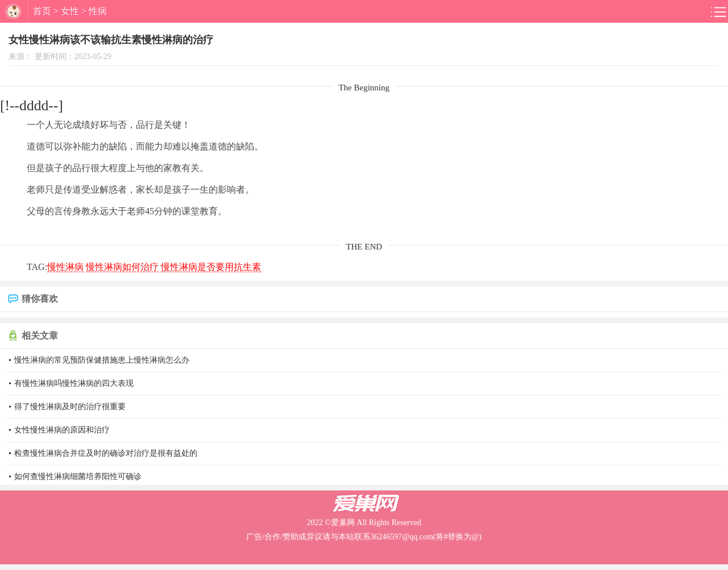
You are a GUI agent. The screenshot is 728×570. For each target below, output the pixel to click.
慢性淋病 (65, 267)
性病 (98, 11)
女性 (70, 11)
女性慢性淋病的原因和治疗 (62, 430)
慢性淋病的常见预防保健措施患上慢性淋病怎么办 (102, 360)
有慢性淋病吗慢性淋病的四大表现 (74, 383)
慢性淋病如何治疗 (122, 267)
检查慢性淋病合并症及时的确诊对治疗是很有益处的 (106, 453)
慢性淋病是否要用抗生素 (211, 267)
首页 (42, 11)
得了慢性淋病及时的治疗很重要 (70, 407)
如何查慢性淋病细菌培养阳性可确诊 (78, 477)
